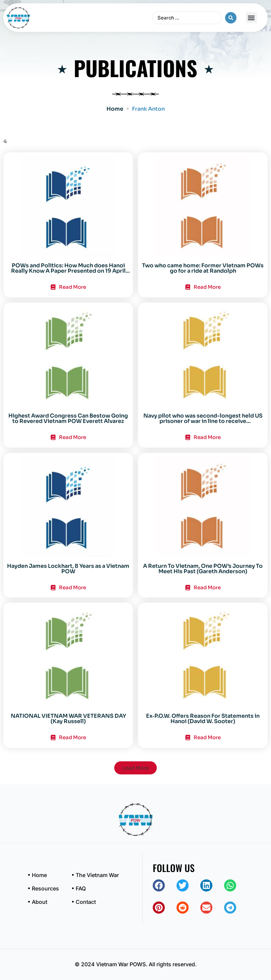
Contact (86, 902)
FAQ (81, 888)
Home (115, 109)
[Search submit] (231, 18)
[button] (251, 18)
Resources (45, 888)
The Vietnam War (97, 875)
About (40, 902)
